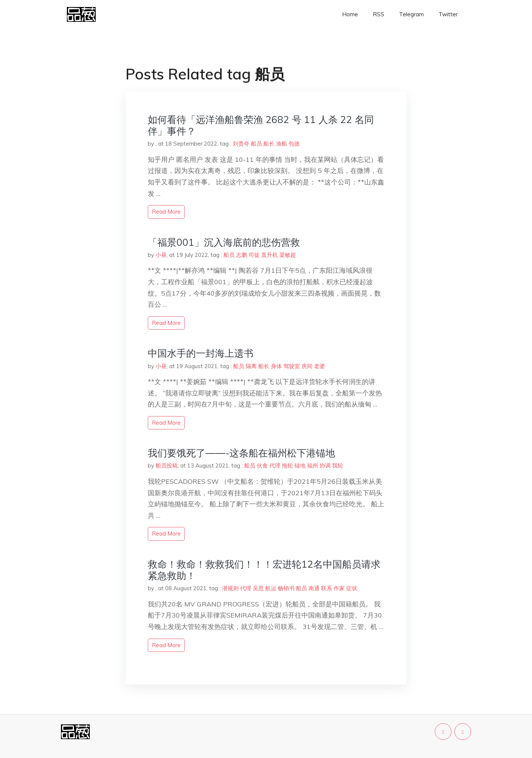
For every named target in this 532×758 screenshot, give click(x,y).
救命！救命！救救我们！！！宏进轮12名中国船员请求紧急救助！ (264, 570)
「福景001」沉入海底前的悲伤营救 (224, 242)
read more (166, 212)
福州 (313, 465)
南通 (314, 588)
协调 (325, 465)
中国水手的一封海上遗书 (201, 353)
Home (350, 14)
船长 (269, 144)
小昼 (161, 255)
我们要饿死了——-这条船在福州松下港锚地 (241, 453)
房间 (307, 366)
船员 (256, 144)
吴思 (258, 588)
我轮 (338, 465)
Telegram (411, 14)
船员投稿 (167, 465)
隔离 (251, 366)
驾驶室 (292, 366)
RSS (378, 14)
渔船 (282, 144)
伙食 (262, 465)
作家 (339, 588)
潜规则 (230, 588)
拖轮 (287, 465)
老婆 (320, 366)
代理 (275, 465)
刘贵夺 (241, 144)
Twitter (448, 14)
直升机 (270, 255)
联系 (327, 588)
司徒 (254, 255)
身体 (276, 366)
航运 (271, 588)
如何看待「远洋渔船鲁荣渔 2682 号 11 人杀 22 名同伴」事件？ (261, 125)
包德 (294, 144)
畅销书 (286, 588)
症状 (352, 588)
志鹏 (242, 255)
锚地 (300, 465)
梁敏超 (288, 255)
